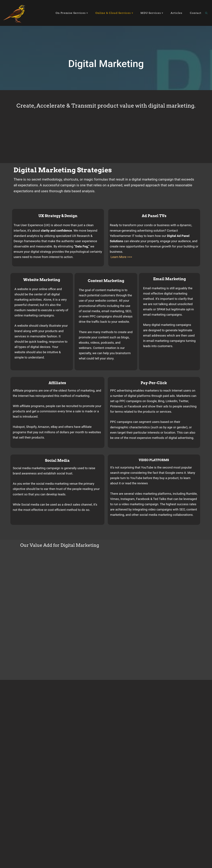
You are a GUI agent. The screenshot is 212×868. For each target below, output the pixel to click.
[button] (87, 13)
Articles (176, 13)
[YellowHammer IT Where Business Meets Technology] (15, 13)
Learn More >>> (121, 257)
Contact (196, 13)
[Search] (206, 13)
